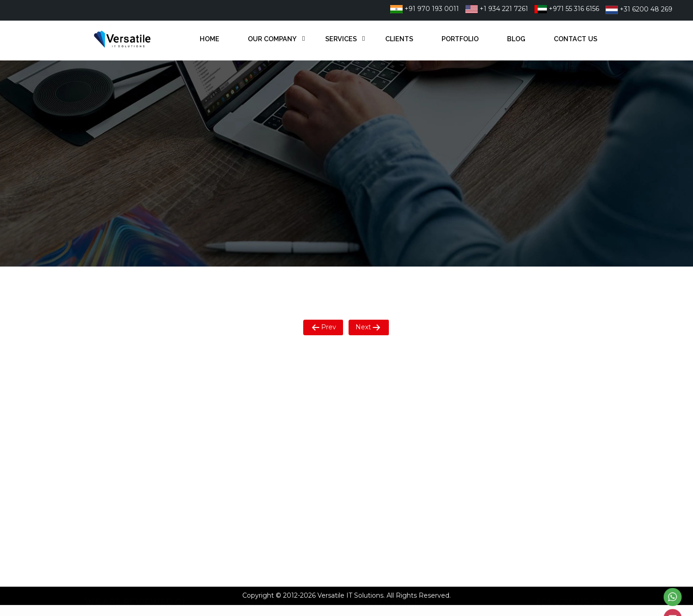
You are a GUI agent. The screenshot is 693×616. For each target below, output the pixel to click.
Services (341, 39)
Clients (399, 39)
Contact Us (576, 39)
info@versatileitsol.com (408, 438)
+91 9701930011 (396, 390)
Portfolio (460, 39)
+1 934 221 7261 (497, 9)
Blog (516, 39)
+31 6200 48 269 (639, 9)
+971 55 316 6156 (567, 9)
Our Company (272, 39)
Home (210, 39)
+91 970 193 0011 (425, 9)
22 (431, 390)
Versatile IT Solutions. (351, 595)
